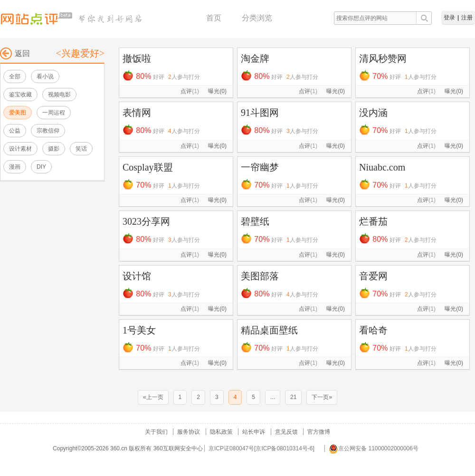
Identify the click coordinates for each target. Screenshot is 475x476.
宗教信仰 (48, 131)
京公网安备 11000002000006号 (374, 448)
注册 (467, 18)
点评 (190, 91)
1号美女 (139, 330)
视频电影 (59, 95)
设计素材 (20, 149)
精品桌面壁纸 (269, 330)
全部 (15, 76)
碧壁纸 (255, 221)
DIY (41, 167)
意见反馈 (286, 432)
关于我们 (156, 432)
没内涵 (373, 113)
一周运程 (54, 113)
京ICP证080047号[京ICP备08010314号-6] (261, 448)
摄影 (54, 149)
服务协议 (189, 432)
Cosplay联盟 (148, 167)
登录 (449, 18)
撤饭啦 (137, 58)
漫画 (15, 167)
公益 (15, 131)
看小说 (45, 76)
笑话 (81, 149)
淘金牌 (255, 58)
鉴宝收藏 (20, 95)
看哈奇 (373, 330)
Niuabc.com (382, 167)
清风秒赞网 (383, 58)
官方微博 (319, 432)
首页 (214, 18)
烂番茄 (373, 221)
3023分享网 (146, 221)
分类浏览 (257, 18)
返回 (15, 53)
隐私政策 (221, 432)
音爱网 (373, 276)
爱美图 (18, 113)
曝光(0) (217, 91)
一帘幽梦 (260, 167)
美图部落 (260, 276)
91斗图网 (260, 113)
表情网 (137, 113)
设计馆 (137, 276)
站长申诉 (254, 432)
